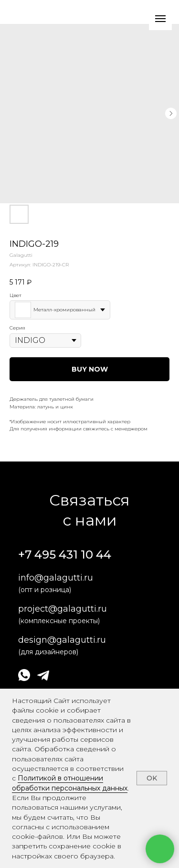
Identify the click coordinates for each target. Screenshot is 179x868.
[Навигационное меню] (160, 19)
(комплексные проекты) (59, 621)
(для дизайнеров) (48, 652)
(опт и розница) (45, 590)
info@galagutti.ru (56, 578)
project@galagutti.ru (63, 609)
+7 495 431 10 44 (65, 555)
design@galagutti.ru (62, 640)
